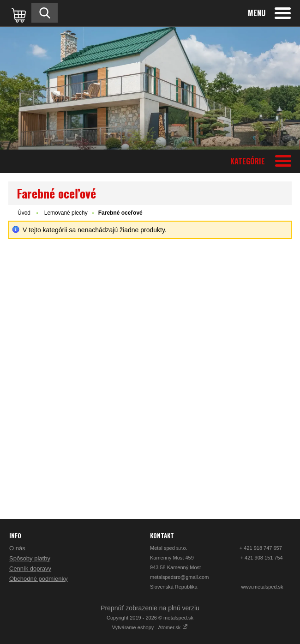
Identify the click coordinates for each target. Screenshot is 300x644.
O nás (17, 548)
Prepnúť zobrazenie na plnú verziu (150, 608)
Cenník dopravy (30, 569)
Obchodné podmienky (38, 579)
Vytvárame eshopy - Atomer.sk (150, 627)
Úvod (24, 213)
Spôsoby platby (30, 558)
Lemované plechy (66, 213)
